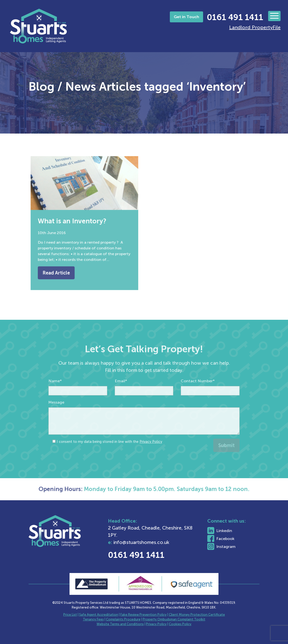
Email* (121, 392)
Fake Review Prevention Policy (144, 615)
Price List (70, 615)
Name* (55, 392)
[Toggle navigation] (274, 16)
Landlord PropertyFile (255, 27)
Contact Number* (198, 392)
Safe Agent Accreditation (99, 615)
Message (56, 413)
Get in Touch (186, 17)
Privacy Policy (151, 453)
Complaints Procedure (123, 619)
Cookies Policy (180, 624)
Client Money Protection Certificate (197, 615)
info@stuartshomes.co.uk (156, 542)
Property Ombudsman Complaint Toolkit (174, 619)
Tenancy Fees (93, 619)
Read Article (59, 267)
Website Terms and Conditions (120, 624)
